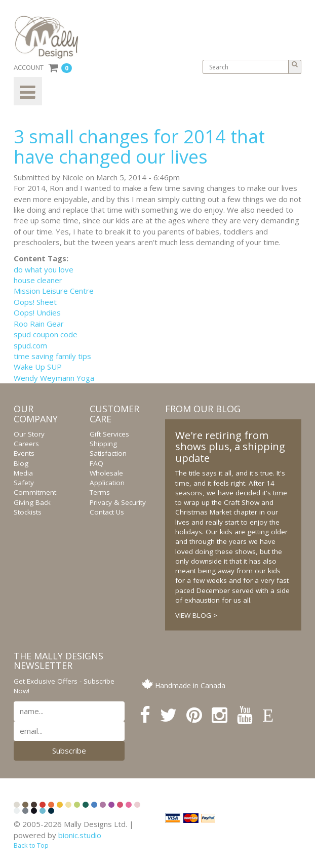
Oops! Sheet (35, 302)
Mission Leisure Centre (54, 291)
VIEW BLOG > (196, 615)
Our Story (29, 434)
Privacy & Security (118, 502)
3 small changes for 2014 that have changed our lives (139, 147)
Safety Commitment (35, 487)
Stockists (28, 512)
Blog (21, 463)
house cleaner (38, 280)
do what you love (44, 269)
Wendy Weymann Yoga (54, 378)
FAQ (96, 463)
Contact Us (107, 512)
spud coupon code (46, 334)
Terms (100, 492)
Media (23, 473)
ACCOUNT (29, 67)
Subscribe (69, 751)
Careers (26, 444)
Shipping (103, 444)
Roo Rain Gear (39, 324)
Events (24, 453)
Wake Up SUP (38, 367)
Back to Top (31, 845)
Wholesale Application (107, 478)
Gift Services (109, 434)
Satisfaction (108, 453)
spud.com (30, 345)
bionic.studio (80, 835)
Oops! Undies (37, 312)
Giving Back (32, 502)
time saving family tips (52, 356)
